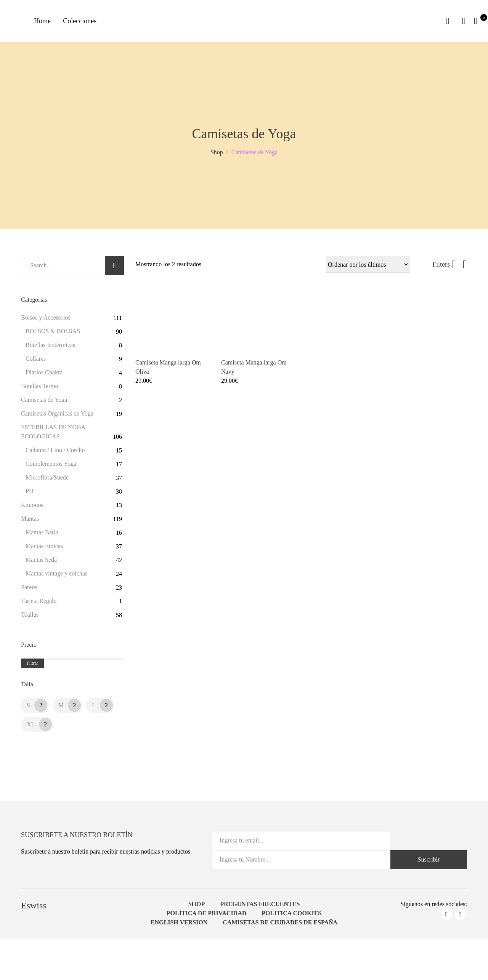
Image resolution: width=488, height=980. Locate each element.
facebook (446, 917)
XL (31, 727)
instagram (460, 917)
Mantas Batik (42, 535)
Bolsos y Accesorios (46, 320)
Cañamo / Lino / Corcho (55, 453)
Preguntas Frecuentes (260, 907)
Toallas (30, 617)
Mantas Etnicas (44, 549)
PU (29, 494)
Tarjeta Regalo (39, 604)
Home (44, 22)
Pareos (29, 590)
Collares (36, 361)
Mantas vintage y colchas (56, 576)
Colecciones (84, 22)
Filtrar (32, 666)
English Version (179, 925)
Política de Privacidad (207, 916)
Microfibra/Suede (47, 480)
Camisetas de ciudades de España (280, 925)
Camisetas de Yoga (44, 402)
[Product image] (173, 323)
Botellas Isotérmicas (50, 348)
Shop (197, 907)
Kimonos (32, 508)
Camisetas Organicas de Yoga (57, 416)
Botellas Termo (40, 389)
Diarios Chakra (44, 375)
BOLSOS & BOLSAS (53, 334)
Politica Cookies (291, 916)
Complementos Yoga (51, 466)
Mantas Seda (41, 562)
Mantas (30, 521)
